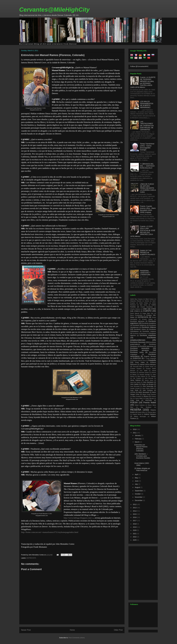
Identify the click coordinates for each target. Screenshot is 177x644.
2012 (135, 504)
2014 (135, 511)
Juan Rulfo (134, 390)
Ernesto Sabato (147, 319)
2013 (135, 508)
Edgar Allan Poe (148, 313)
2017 (135, 521)
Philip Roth (135, 400)
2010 (135, 429)
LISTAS (133, 392)
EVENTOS (137, 358)
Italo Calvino (141, 376)
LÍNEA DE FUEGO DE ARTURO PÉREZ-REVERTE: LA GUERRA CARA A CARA (148, 188)
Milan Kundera (137, 396)
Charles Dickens (135, 309)
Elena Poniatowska (136, 315)
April (137, 474)
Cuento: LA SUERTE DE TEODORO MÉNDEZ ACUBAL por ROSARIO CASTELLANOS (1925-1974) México (143, 82)
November (139, 497)
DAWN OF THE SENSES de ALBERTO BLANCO (148, 253)
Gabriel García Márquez (148, 365)
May (137, 478)
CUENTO (147, 311)
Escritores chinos (140, 329)
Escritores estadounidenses (143, 339)
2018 (135, 524)
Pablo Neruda (150, 398)
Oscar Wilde (139, 398)
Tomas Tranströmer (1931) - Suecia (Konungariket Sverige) (147, 147)
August (138, 487)
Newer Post (26, 630)
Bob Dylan (144, 305)
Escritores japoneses (147, 346)
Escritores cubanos (149, 331)
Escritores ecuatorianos (140, 333)
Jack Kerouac (149, 378)
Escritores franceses (138, 342)
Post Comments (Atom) (77, 638)
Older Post (118, 630)
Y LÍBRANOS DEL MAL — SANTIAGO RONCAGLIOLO (147, 166)
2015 (135, 514)
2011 (135, 433)
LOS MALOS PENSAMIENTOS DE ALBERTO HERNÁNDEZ (147, 104)
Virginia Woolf (137, 414)
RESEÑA (136, 410)
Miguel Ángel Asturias (149, 394)
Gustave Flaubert (136, 369)
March (137, 442)
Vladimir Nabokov (150, 414)
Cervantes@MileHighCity (54, 10)
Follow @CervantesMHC (139, 66)
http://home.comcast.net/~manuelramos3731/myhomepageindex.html (50, 532)
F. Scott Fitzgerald (150, 358)
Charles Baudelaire (147, 307)
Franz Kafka (140, 362)
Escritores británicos (139, 325)
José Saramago (148, 386)
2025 (135, 540)
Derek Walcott (135, 313)
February (138, 439)
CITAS (154, 309)
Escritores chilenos (149, 327)
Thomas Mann (152, 412)
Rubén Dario (141, 412)
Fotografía (152, 360)
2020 (135, 530)
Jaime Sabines (135, 380)
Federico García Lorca (139, 360)
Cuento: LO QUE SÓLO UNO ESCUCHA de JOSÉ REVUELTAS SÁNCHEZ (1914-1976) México (143, 231)
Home (72, 630)
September (139, 491)
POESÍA (134, 403)
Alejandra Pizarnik (136, 301)
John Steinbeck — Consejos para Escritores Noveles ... (142, 457)
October (138, 494)
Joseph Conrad (135, 388)
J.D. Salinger (152, 376)
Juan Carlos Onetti (148, 388)
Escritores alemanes (137, 321)
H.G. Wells (144, 371)
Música (146, 396)
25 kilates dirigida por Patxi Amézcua (142, 469)
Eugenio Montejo (150, 356)
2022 (135, 537)
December (139, 500)
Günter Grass (149, 367)
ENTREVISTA (31, 558)
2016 (135, 517)
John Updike (134, 384)
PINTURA (149, 400)
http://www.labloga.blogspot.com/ (78, 518)
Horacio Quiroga (145, 374)
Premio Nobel (150, 403)
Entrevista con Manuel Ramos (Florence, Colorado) (53, 55)
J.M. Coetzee (137, 378)
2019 (135, 527)
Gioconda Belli (137, 367)
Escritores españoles (148, 335)
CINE (145, 309)
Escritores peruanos (140, 350)
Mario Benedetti (144, 392)
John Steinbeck (148, 382)
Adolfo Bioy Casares (136, 299)
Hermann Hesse (144, 372)
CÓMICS (137, 311)
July (136, 484)
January (138, 435)
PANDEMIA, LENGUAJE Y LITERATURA (145, 273)
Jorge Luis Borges (148, 384)
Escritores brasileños (149, 323)
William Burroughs (140, 416)
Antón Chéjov (144, 303)
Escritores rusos (137, 352)
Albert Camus (150, 299)
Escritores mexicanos (140, 348)
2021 (135, 534)
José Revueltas (135, 386)
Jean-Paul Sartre (135, 382)
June (137, 481)
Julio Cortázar (148, 390)
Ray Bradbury (146, 407)
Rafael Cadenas (140, 405)
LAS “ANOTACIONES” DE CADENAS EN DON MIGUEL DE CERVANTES (147, 126)
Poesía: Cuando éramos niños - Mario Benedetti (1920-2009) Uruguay (148, 209)
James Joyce (149, 380)
